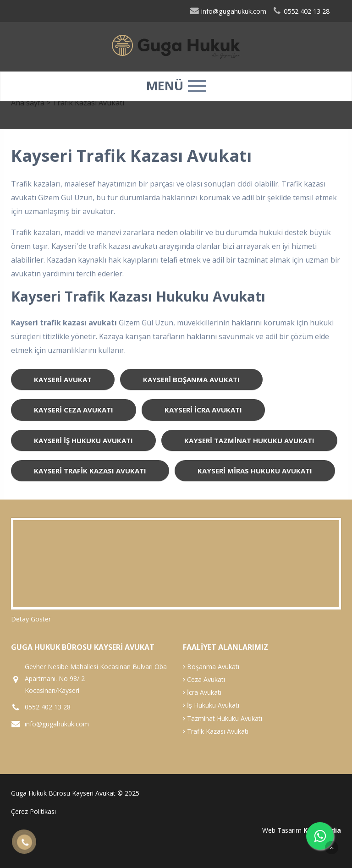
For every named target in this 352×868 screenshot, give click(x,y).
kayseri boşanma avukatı (191, 379)
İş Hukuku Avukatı (211, 705)
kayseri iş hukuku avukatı (83, 440)
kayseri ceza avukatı (74, 410)
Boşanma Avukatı (211, 667)
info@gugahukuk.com (228, 11)
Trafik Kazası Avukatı (216, 731)
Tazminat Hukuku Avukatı (223, 718)
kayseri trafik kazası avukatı (90, 471)
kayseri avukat (63, 379)
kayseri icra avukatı (203, 410)
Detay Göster (31, 619)
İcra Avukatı (202, 692)
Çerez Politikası (33, 811)
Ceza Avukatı (204, 679)
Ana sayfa (28, 103)
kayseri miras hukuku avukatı (255, 471)
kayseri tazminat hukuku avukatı (249, 440)
